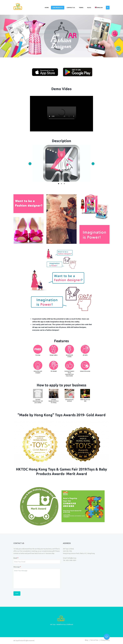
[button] (30, 164)
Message (17, 567)
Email (16, 558)
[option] (62, 163)
